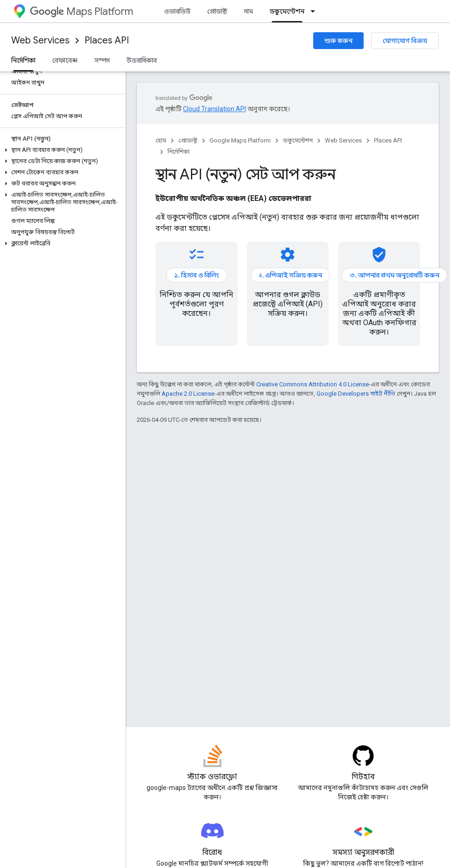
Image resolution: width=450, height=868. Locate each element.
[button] (61, 150)
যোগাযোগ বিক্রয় (405, 41)
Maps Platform (81, 11)
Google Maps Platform (240, 140)
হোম (161, 140)
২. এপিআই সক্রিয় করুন (290, 275)
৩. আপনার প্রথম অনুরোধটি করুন (394, 275)
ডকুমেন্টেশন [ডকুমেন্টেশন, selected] (287, 11)
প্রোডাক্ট (217, 11)
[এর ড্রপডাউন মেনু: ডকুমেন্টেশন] (316, 11)
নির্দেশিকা (179, 152)
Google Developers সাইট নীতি (356, 394)
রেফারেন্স (65, 60)
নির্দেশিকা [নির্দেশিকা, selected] (23, 60)
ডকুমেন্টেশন (298, 140)
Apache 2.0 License (188, 394)
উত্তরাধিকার (142, 60)
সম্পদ (102, 60)
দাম (249, 11)
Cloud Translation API (214, 109)
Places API (107, 40)
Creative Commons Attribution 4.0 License (313, 384)
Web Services (40, 40)
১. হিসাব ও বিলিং (197, 275)
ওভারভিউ (177, 11)
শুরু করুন (338, 41)
